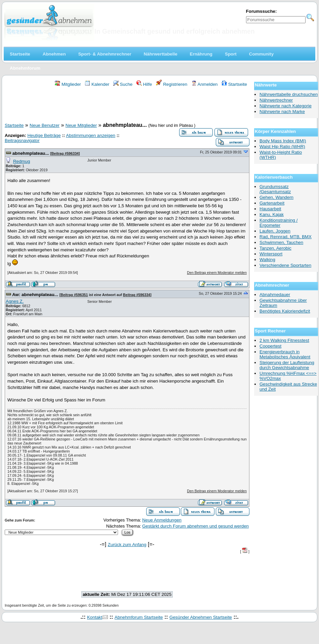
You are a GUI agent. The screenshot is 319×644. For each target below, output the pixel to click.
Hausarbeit (270, 209)
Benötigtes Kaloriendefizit (285, 311)
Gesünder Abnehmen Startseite (201, 617)
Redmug (22, 161)
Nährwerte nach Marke (282, 112)
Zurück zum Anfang (127, 545)
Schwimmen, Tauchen (281, 242)
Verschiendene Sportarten (285, 265)
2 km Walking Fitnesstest (284, 340)
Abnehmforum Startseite (139, 617)
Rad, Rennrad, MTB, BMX (286, 237)
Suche (123, 84)
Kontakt (95, 617)
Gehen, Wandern (276, 197)
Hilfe (144, 84)
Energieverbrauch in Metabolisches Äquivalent (285, 354)
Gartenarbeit (272, 203)
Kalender (97, 84)
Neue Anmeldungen (162, 520)
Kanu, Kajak (272, 214)
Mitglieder (68, 84)
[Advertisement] (127, 106)
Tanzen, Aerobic (275, 248)
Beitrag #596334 (65, 153)
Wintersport (271, 254)
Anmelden (205, 84)
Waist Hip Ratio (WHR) (282, 147)
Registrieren (172, 84)
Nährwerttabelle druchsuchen (289, 94)
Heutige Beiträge (44, 135)
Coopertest (270, 346)
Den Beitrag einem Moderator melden (217, 273)
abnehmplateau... (31, 153)
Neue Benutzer (45, 125)
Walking (267, 260)
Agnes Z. (15, 301)
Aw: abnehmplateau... (36, 295)
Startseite (234, 84)
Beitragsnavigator (22, 140)
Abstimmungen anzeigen (91, 135)
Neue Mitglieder (81, 125)
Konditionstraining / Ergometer (278, 223)
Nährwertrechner (276, 100)
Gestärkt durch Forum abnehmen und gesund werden (195, 526)
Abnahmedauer (275, 295)
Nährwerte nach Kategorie (286, 106)
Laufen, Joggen (275, 231)
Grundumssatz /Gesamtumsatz (275, 189)
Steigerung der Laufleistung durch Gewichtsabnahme (287, 365)
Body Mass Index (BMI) (283, 141)
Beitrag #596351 (74, 295)
